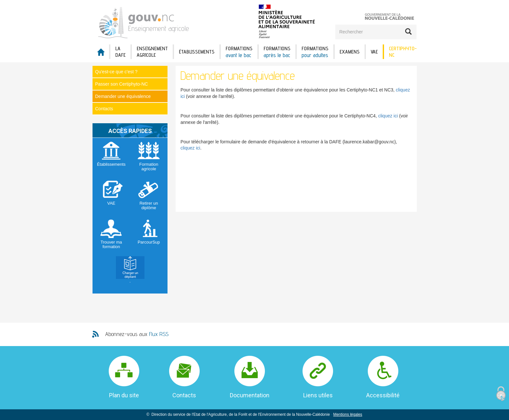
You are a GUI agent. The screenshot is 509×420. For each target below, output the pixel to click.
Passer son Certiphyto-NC (122, 84)
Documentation (250, 395)
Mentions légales (348, 414)
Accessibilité (383, 395)
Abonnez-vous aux (137, 334)
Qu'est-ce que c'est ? (116, 72)
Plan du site (124, 395)
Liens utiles (318, 395)
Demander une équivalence (123, 96)
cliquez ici (388, 116)
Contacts (104, 109)
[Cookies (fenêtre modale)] (501, 394)
